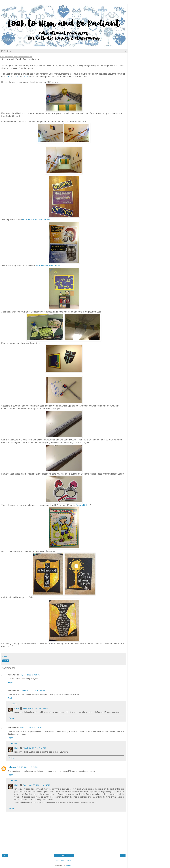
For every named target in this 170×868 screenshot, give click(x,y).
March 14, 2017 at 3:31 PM (35, 748)
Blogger (69, 865)
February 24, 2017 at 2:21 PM (36, 708)
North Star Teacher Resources (36, 220)
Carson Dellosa (83, 505)
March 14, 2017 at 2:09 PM (31, 728)
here (8, 77)
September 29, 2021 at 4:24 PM (37, 785)
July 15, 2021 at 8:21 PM (28, 767)
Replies (14, 704)
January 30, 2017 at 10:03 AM (32, 691)
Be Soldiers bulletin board (48, 266)
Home (64, 856)
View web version (64, 861)
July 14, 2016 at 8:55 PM (30, 675)
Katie (17, 708)
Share (6, 661)
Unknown (12, 767)
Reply (10, 682)
